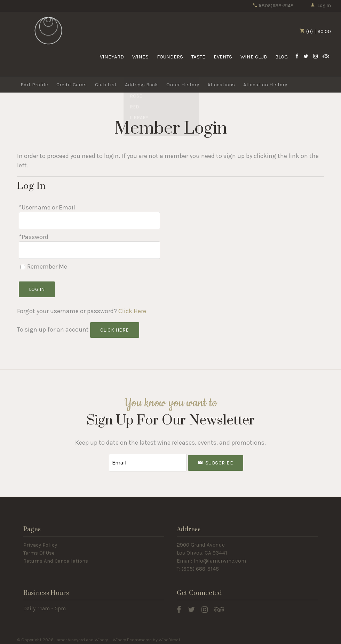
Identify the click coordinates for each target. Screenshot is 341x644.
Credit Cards (72, 85)
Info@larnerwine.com (220, 558)
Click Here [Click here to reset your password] (132, 309)
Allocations (221, 85)
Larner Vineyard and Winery (48, 31)
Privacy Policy (40, 542)
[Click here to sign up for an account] (115, 328)
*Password (34, 236)
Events (223, 57)
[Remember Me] (23, 265)
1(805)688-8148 (273, 6)
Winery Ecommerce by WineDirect (146, 637)
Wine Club (254, 57)
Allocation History (265, 85)
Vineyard (112, 57)
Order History (183, 85)
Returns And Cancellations (56, 558)
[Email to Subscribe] (148, 460)
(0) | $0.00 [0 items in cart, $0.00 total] (315, 31)
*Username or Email (47, 207)
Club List (106, 85)
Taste (198, 57)
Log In (321, 5)
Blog (281, 57)
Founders (170, 57)
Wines (140, 57)
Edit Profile (34, 85)
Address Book (141, 85)
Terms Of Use (39, 550)
